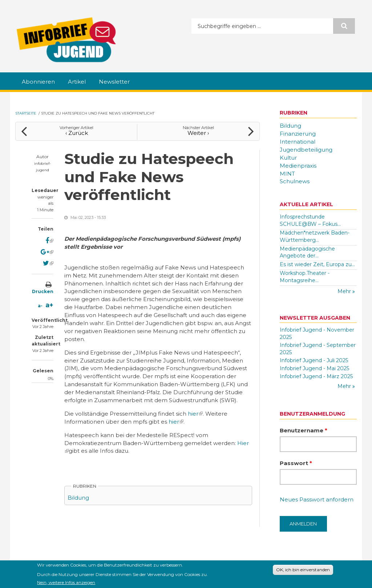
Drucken (43, 291)
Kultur (288, 158)
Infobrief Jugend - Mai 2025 (314, 368)
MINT (287, 174)
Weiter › (198, 133)
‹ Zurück (77, 133)
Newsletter (114, 82)
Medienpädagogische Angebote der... (307, 252)
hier (195, 414)
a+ (49, 305)
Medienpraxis (298, 166)
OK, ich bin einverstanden (303, 571)
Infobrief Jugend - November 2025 (317, 333)
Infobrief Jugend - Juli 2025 (314, 360)
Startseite (26, 113)
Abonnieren (38, 82)
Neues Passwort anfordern (317, 499)
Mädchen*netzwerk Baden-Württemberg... (315, 236)
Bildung (78, 498)
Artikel (77, 82)
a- (40, 306)
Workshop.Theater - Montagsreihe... (305, 277)
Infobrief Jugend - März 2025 (316, 376)
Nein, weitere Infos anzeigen (66, 584)
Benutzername (304, 430)
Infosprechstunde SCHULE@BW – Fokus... (310, 220)
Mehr (345, 291)
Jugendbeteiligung (306, 150)
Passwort (296, 463)
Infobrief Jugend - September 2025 (318, 349)
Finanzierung (298, 134)
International (298, 142)
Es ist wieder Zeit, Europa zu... (317, 264)
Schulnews (295, 181)
